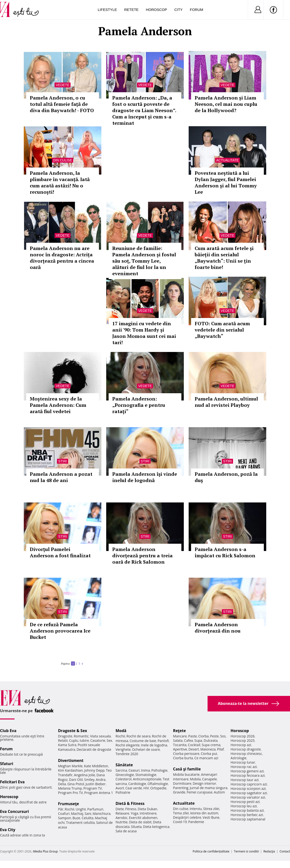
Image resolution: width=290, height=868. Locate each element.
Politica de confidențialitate (211, 851)
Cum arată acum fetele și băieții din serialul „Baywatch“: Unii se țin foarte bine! (224, 258)
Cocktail (194, 745)
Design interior (204, 783)
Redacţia (269, 851)
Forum (197, 10)
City (178, 10)
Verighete (123, 749)
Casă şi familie (187, 769)
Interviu (196, 809)
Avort (120, 788)
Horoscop (156, 10)
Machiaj (77, 814)
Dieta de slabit (140, 822)
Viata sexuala (100, 736)
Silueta (136, 827)
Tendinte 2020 (127, 754)
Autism (219, 792)
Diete (120, 809)
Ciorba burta (183, 758)
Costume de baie (143, 741)
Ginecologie (125, 775)
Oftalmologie (158, 784)
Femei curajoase (200, 792)
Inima (145, 770)
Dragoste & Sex (72, 731)
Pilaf (220, 749)
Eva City (8, 830)
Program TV (93, 788)
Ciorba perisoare (186, 754)
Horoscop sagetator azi (249, 793)
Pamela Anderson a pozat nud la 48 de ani (61, 477)
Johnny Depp (94, 770)
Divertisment (71, 760)
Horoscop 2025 (243, 740)
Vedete (63, 85)
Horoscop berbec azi (247, 815)
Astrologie (239, 758)
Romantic (81, 736)
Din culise (63, 160)
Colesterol (123, 779)
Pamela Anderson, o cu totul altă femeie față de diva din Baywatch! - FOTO (62, 104)
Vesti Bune (211, 817)
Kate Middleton (96, 766)
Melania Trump (70, 788)
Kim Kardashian (70, 770)
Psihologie (159, 770)
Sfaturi (7, 764)
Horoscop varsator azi (248, 797)
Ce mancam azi (206, 758)
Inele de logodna (154, 745)
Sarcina (121, 770)
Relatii (63, 740)
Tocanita (180, 745)
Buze (76, 818)
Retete (131, 10)
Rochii (69, 809)
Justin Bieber (96, 784)
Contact (285, 851)
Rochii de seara (139, 736)
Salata (178, 740)
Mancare (180, 736)
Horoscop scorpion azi (248, 789)
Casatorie (98, 740)
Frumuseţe (68, 804)
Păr (61, 809)
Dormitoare (182, 783)
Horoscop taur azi (245, 780)
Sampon (64, 818)
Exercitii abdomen (143, 818)
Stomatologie (146, 775)
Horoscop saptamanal (248, 819)
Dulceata (211, 740)
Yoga (135, 813)
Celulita (88, 818)
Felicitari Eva (12, 782)
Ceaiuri (134, 770)
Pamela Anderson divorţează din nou (218, 628)
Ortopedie (158, 788)
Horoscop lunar (243, 762)
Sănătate (124, 765)
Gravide (179, 792)
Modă (121, 731)
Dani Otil (76, 780)
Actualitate (228, 160)
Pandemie (196, 822)
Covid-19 (180, 822)
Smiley (89, 780)
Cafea (189, 740)
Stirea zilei (211, 809)
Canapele (209, 779)
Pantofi (163, 741)
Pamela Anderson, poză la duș (226, 477)
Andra (101, 780)
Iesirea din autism (204, 813)
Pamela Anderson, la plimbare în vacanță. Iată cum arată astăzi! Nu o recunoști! (60, 182)
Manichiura (101, 814)
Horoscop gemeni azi (247, 771)
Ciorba (204, 736)
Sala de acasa (126, 831)
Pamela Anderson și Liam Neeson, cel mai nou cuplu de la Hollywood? (226, 104)
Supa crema (211, 745)
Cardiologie (137, 784)
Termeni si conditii (246, 851)
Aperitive (180, 749)
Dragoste (65, 736)
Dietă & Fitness (130, 803)
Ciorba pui (209, 754)
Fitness (131, 809)
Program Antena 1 (99, 793)
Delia (62, 784)
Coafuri (64, 814)
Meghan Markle (70, 766)
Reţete (180, 731)
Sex (109, 740)
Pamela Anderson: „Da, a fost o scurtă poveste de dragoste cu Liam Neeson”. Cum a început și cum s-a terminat (144, 110)
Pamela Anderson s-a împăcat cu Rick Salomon (225, 552)
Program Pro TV (70, 793)
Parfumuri (95, 809)
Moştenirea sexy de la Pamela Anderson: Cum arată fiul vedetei (58, 405)
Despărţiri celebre (187, 817)
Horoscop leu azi (244, 806)
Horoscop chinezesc (246, 754)
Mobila (195, 779)
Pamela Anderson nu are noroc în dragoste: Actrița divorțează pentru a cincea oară (62, 258)
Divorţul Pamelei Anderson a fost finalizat (60, 552)
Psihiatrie (123, 792)
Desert (194, 749)
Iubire (84, 740)
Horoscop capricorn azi (249, 784)
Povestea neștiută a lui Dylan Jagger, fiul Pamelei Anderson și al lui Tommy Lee (226, 182)
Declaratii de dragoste (94, 749)
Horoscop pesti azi (245, 802)
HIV (146, 788)
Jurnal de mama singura (208, 788)
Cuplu (74, 740)
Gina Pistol (76, 784)
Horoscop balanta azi (247, 810)
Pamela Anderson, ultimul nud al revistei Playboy (226, 402)
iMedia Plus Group (45, 851)
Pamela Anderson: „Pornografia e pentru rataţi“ (139, 405)
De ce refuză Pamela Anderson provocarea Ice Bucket (60, 631)
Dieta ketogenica (156, 827)
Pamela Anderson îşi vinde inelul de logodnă (145, 477)
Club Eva (8, 731)
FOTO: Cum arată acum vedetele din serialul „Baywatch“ (222, 330)
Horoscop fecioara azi (248, 775)
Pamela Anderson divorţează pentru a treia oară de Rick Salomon (142, 555)
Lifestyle (107, 10)
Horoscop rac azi (244, 767)
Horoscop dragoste (246, 749)
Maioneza (208, 749)
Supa (198, 740)
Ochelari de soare (146, 749)
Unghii (81, 809)
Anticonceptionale (147, 779)
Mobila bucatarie (186, 774)
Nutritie (121, 822)
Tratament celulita (80, 822)
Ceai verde (134, 788)
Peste (214, 736)
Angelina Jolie (85, 775)
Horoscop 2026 (243, 736)
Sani (88, 814)
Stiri (63, 461)
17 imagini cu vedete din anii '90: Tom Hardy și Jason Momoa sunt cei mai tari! (144, 333)
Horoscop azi (241, 745)
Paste (193, 736)
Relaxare (122, 813)
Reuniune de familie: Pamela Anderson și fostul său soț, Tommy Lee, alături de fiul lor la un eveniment (144, 261)
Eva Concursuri (14, 811)
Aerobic (121, 818)
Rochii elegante (127, 745)
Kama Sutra (67, 745)
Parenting (181, 788)
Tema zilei (181, 813)
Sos (223, 736)
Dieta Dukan (147, 809)
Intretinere (148, 813)
